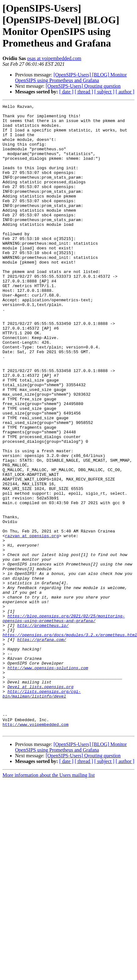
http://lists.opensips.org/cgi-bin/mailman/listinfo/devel (42, 812)
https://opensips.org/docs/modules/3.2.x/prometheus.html (70, 741)
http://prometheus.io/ (43, 730)
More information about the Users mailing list (49, 901)
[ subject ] (104, 92)
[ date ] (66, 92)
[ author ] (125, 92)
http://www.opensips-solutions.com (48, 781)
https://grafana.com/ (42, 747)
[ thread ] (84, 92)
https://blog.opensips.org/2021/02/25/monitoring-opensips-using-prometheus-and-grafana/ (64, 721)
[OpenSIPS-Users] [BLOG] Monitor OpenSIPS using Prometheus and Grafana (71, 78)
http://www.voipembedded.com (36, 849)
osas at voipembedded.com (54, 58)
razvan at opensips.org (32, 622)
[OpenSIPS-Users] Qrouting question (83, 86)
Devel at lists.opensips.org (41, 804)
